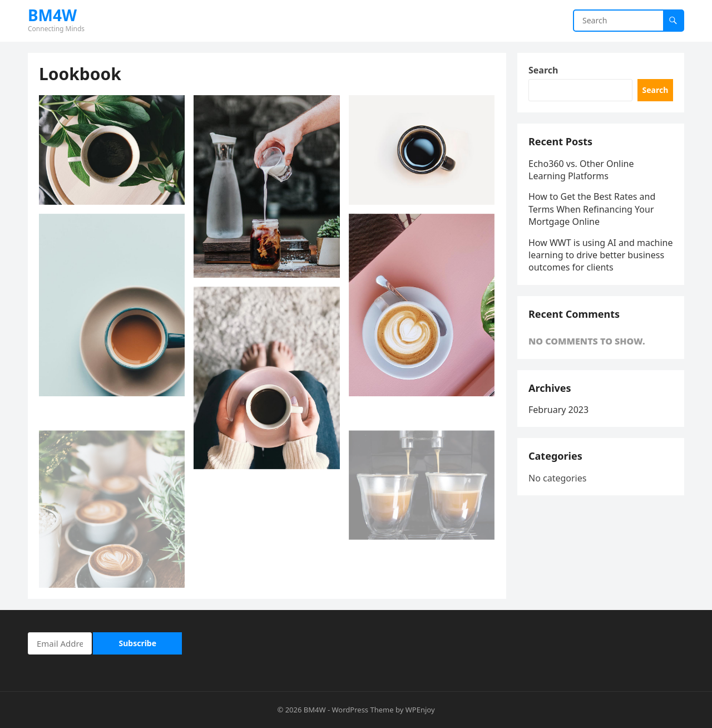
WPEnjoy (420, 710)
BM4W (52, 15)
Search (543, 70)
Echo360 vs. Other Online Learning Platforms (581, 170)
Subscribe (138, 643)
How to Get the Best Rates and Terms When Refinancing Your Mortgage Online (592, 209)
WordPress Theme (363, 710)
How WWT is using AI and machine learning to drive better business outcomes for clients (601, 255)
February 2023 (558, 410)
